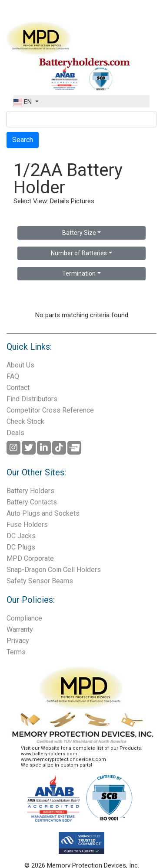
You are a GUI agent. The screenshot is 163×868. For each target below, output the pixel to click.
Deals (15, 433)
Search (23, 140)
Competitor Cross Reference (50, 410)
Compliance (24, 618)
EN (23, 102)
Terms (16, 652)
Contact (18, 388)
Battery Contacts (32, 502)
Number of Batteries (79, 253)
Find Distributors (32, 399)
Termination (79, 273)
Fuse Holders (27, 525)
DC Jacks (21, 536)
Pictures (83, 201)
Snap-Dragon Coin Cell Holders (54, 570)
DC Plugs (21, 547)
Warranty (20, 629)
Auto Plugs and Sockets (43, 513)
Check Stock (25, 421)
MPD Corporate (30, 558)
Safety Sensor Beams (40, 581)
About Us (20, 365)
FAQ (13, 376)
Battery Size (79, 233)
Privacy (18, 641)
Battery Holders (30, 491)
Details (60, 201)
